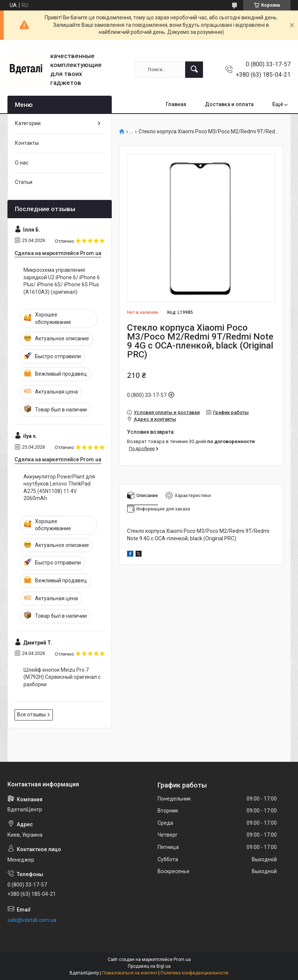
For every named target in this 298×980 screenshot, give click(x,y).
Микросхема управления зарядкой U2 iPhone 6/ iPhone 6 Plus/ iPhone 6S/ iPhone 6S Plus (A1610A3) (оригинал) (62, 281)
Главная (176, 104)
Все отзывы (31, 715)
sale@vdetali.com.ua (32, 920)
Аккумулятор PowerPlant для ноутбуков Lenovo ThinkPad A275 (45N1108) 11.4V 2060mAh (59, 488)
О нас (22, 163)
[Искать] (194, 70)
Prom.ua (182, 960)
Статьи (24, 182)
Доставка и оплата (229, 104)
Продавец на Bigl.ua (149, 966)
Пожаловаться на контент (130, 973)
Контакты (27, 143)
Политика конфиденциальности (194, 973)
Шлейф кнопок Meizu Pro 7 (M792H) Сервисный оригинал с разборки (62, 677)
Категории (28, 123)
